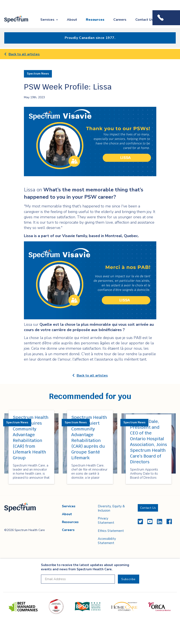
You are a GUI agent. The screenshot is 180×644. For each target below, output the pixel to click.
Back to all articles (22, 54)
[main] (90, 272)
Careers (120, 20)
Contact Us (144, 20)
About (72, 20)
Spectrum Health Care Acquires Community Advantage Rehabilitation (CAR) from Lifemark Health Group (31, 438)
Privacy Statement (106, 521)
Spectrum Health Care (13, 23)
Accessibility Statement (107, 541)
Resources (95, 20)
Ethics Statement (111, 531)
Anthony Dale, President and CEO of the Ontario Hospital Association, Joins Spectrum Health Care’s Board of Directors (149, 442)
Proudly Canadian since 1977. (90, 38)
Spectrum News (38, 74)
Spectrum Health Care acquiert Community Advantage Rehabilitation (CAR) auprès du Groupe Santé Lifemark (89, 438)
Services (47, 20)
